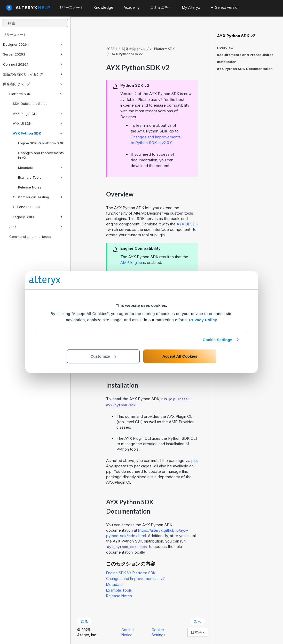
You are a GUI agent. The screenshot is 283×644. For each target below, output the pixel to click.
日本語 (198, 632)
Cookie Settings (218, 340)
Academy (132, 7)
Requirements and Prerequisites (245, 55)
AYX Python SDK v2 (236, 36)
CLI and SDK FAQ (27, 207)
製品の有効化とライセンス (33, 74)
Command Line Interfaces (30, 237)
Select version (225, 7)
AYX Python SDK (38, 133)
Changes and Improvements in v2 (41, 155)
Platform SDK (36, 94)
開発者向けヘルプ (33, 84)
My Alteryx (191, 7)
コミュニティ (161, 7)
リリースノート (15, 35)
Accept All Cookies (180, 356)
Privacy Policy (203, 320)
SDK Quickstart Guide (30, 104)
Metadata (40, 168)
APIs (36, 227)
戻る (84, 621)
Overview (225, 48)
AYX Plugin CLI (38, 114)
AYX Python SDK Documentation (245, 69)
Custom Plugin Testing (38, 197)
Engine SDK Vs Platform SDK (41, 143)
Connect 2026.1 (33, 64)
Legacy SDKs (38, 217)
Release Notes (30, 187)
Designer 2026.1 (33, 44)
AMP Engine (131, 262)
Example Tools (40, 177)
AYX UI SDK (38, 123)
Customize (103, 356)
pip (194, 461)
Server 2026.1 (33, 54)
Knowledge (104, 7)
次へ (198, 621)
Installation (227, 62)
